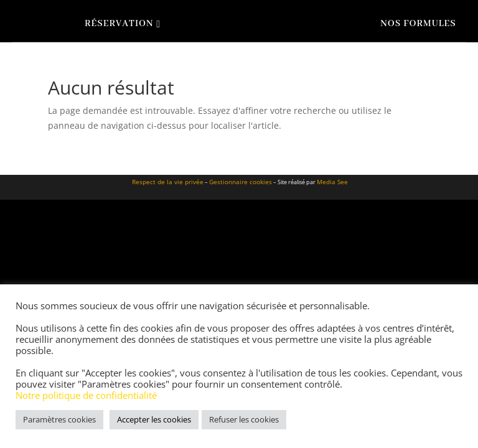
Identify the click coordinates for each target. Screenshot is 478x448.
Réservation (119, 24)
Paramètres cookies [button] (59, 419)
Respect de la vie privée (168, 182)
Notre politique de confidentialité (86, 395)
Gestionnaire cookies (241, 182)
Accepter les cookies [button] (154, 419)
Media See (332, 182)
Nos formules (418, 24)
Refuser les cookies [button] (244, 419)
